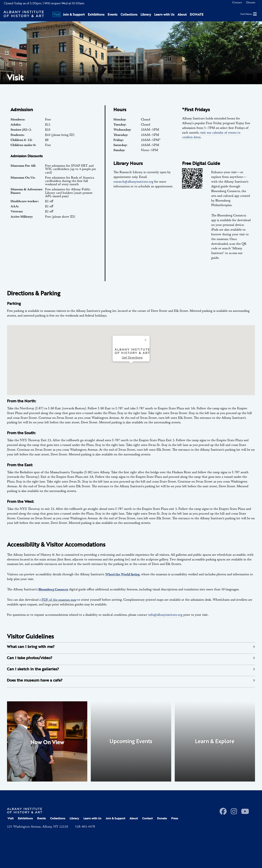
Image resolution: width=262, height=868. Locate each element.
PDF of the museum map (59, 600)
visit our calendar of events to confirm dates (211, 135)
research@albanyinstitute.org (133, 182)
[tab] (131, 648)
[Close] (145, 340)
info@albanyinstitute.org (165, 615)
